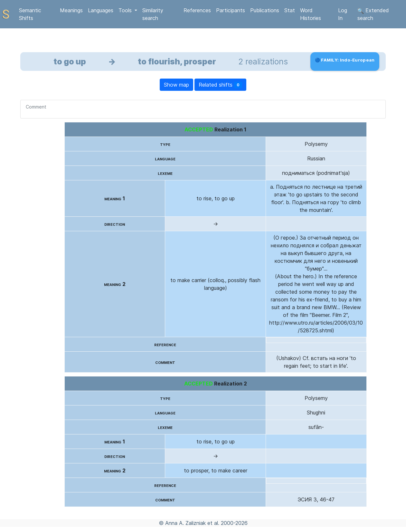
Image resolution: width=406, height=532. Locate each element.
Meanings (71, 10)
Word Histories (311, 14)
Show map (176, 85)
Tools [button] (126, 10)
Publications (265, 10)
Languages (101, 10)
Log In (343, 14)
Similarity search (153, 14)
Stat (290, 10)
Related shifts (220, 85)
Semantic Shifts (30, 14)
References (197, 10)
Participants (231, 10)
